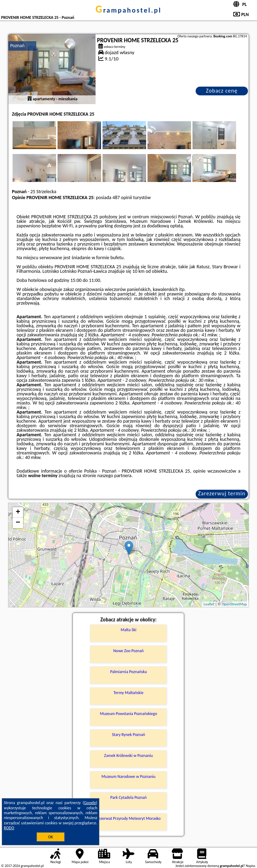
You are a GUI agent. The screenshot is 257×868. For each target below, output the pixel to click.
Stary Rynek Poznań (128, 735)
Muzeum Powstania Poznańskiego (128, 714)
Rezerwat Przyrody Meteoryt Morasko (128, 818)
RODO (9, 828)
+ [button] (18, 512)
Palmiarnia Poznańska (128, 672)
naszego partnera (114, 476)
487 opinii (122, 198)
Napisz (251, 866)
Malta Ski (128, 630)
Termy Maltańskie (128, 693)
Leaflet (209, 604)
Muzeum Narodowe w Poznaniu (128, 776)
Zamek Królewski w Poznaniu (129, 756)
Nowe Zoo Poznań (128, 651)
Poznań (17, 46)
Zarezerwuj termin (222, 493)
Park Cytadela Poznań (128, 797)
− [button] (18, 523)
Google (90, 803)
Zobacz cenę (222, 91)
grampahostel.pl (128, 10)
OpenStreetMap (234, 604)
